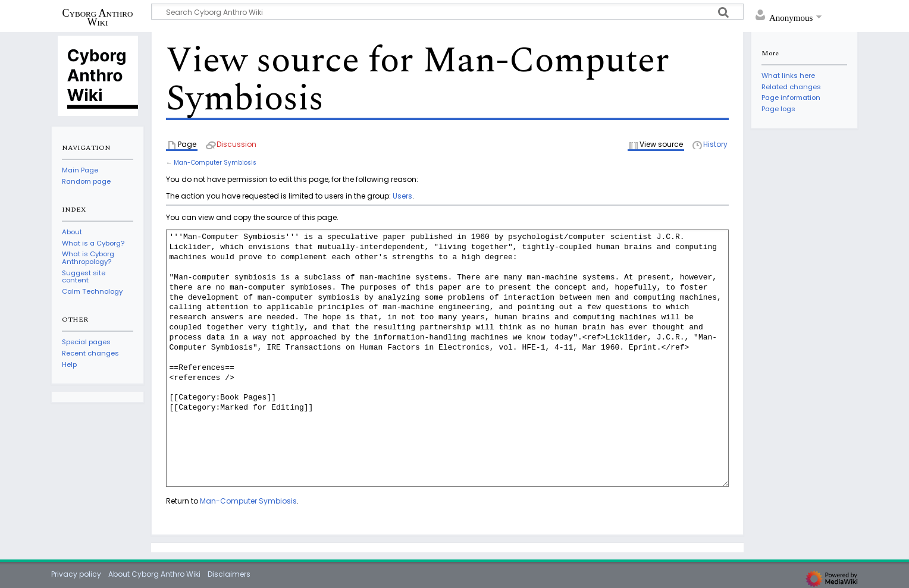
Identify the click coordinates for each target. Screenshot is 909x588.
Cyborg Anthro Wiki (98, 17)
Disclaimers (229, 574)
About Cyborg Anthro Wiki (154, 574)
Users (402, 196)
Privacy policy (76, 574)
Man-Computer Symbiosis (215, 163)
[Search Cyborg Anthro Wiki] (447, 12)
